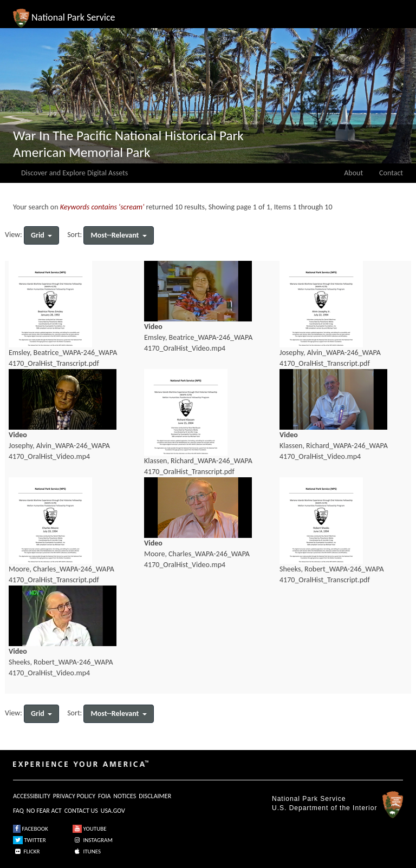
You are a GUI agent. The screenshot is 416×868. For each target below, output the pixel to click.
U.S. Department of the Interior (324, 808)
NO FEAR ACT (44, 811)
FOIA (104, 796)
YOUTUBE (90, 829)
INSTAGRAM (93, 840)
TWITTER (30, 840)
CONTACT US (81, 811)
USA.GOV (113, 811)
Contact (391, 173)
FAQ (18, 811)
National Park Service (309, 799)
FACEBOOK (31, 829)
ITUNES (87, 851)
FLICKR (27, 851)
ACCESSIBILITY (32, 796)
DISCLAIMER (155, 796)
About (353, 173)
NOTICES (125, 796)
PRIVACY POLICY (74, 796)
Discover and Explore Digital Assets (74, 173)
